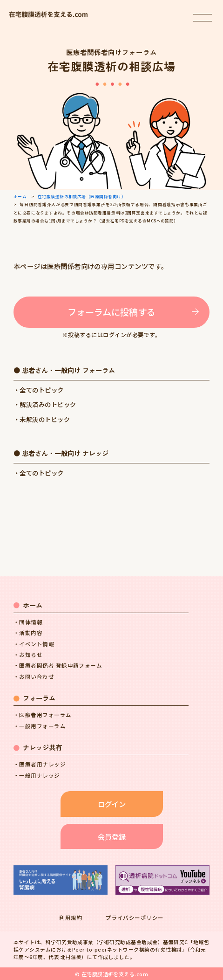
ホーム (20, 196)
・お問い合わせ (34, 676)
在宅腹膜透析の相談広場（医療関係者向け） (82, 196)
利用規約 (71, 918)
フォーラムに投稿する (111, 312)
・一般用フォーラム (40, 726)
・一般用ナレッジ (37, 775)
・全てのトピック (39, 390)
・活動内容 (28, 633)
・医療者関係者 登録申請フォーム (58, 665)
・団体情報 (28, 622)
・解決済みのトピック (45, 404)
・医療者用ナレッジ (40, 764)
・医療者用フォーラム (43, 715)
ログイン (112, 804)
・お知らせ (28, 655)
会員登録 (112, 836)
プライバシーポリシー (135, 918)
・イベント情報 (34, 644)
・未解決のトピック (42, 419)
